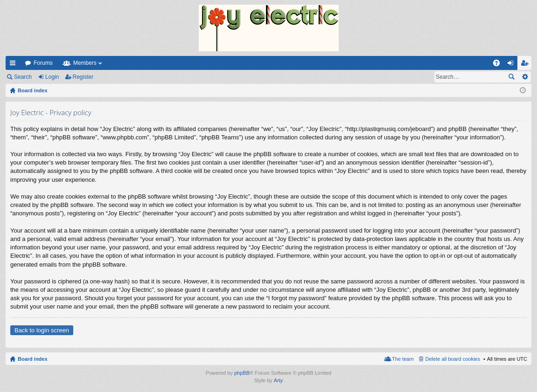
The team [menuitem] (403, 359)
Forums (43, 63)
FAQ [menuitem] (499, 65)
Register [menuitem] (527, 65)
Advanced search (525, 77)
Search (23, 77)
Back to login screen (42, 330)
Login (52, 77)
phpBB (242, 373)
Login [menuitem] (513, 65)
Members (85, 63)
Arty (279, 380)
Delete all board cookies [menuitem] (453, 359)
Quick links (14, 65)
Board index (33, 359)
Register (83, 77)
